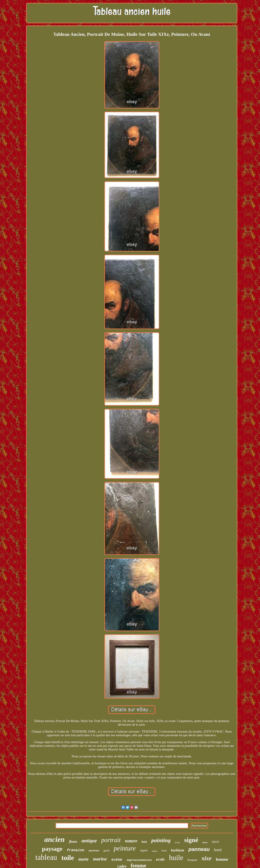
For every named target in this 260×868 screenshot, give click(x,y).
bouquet (192, 860)
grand (106, 851)
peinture (125, 848)
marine (100, 859)
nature (131, 841)
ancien (54, 839)
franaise (76, 850)
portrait (111, 840)
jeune (205, 842)
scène (117, 860)
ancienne (94, 850)
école (177, 842)
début (155, 851)
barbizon (177, 850)
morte (84, 859)
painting (161, 840)
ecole (160, 859)
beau (164, 851)
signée (144, 850)
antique (89, 841)
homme (222, 859)
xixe (207, 858)
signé (191, 840)
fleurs (73, 842)
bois (144, 842)
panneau (199, 849)
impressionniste (139, 860)
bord (218, 850)
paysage (52, 849)
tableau (46, 857)
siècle (215, 842)
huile (176, 858)
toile (68, 858)
